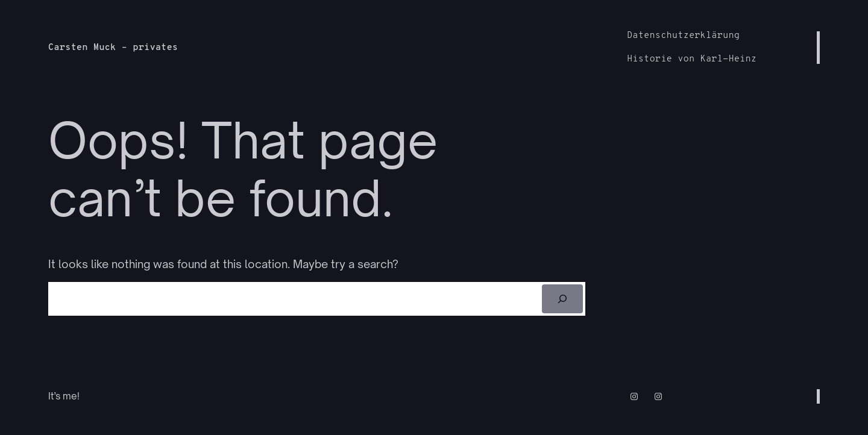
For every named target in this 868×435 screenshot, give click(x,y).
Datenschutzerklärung (683, 36)
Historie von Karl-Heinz (692, 59)
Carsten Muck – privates (113, 48)
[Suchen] (563, 299)
